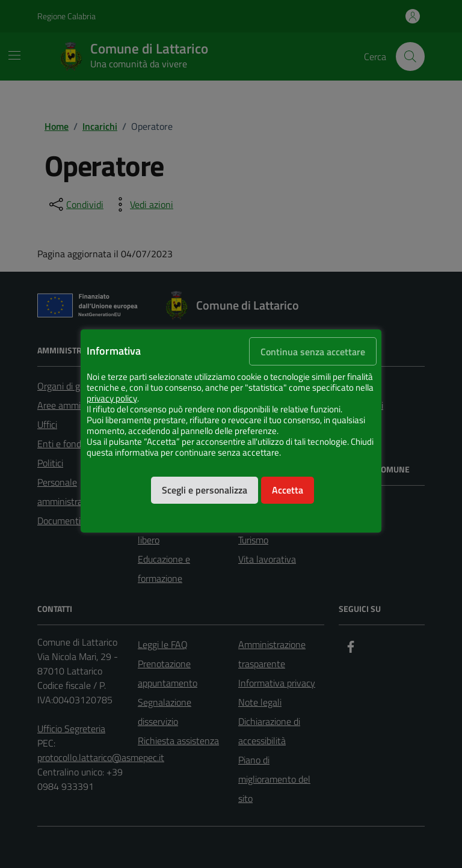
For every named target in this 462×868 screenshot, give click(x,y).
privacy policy (112, 399)
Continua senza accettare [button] (313, 352)
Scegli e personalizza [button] (205, 490)
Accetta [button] (288, 490)
